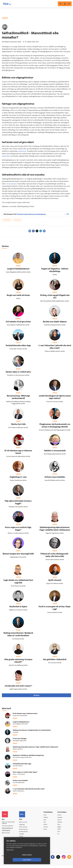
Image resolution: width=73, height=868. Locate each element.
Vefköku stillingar (16, 860)
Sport (46, 822)
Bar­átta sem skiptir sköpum (55, 323)
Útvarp (47, 831)
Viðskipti (47, 819)
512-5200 (26, 824)
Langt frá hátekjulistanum (18, 271)
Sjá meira (36, 697)
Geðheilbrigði (7, 222)
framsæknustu (13, 184)
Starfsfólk (23, 836)
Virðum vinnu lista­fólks (55, 479)
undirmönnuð (22, 151)
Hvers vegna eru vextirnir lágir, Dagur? (25, 774)
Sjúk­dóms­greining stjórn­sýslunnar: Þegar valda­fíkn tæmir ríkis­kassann (35, 749)
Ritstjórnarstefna (26, 831)
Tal (59, 836)
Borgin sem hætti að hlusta (18, 297)
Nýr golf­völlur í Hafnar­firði (55, 661)
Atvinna (60, 822)
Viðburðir (61, 824)
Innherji (60, 817)
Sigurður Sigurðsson (18, 751)
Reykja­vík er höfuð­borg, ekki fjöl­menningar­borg (28, 757)
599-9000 (8, 835)
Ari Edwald (15, 734)
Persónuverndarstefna (9, 828)
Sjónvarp (47, 829)
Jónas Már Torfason (18, 768)
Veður (60, 826)
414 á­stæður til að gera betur (18, 323)
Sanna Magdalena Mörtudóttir (20, 726)
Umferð (23, 838)
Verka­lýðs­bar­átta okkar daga (18, 347)
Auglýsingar (24, 826)
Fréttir (47, 817)
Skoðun (47, 826)
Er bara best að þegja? (20, 740)
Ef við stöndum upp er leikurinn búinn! (25, 715)
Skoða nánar (10, 855)
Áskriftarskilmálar (26, 834)
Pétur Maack (17, 222)
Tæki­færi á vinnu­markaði (55, 452)
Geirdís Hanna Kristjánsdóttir (20, 717)
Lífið (46, 824)
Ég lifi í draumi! (55, 582)
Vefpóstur (24, 841)
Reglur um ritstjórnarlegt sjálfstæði (9, 825)
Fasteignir (61, 819)
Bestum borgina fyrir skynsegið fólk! (18, 556)
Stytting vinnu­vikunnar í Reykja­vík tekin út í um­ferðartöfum (32, 732)
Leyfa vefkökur (38, 860)
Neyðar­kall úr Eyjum (18, 608)
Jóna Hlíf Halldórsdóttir (19, 784)
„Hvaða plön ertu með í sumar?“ (18, 688)
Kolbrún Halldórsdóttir (18, 793)
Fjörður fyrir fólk (18, 426)
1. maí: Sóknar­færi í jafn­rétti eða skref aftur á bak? (29, 791)
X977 (60, 834)
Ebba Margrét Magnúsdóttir (20, 742)
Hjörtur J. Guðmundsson (19, 776)
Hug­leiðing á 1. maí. (18, 479)
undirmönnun (6, 156)
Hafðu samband (25, 829)
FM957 (60, 831)
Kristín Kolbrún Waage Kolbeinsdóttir (22, 759)
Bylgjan (60, 829)
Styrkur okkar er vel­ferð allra (18, 374)
